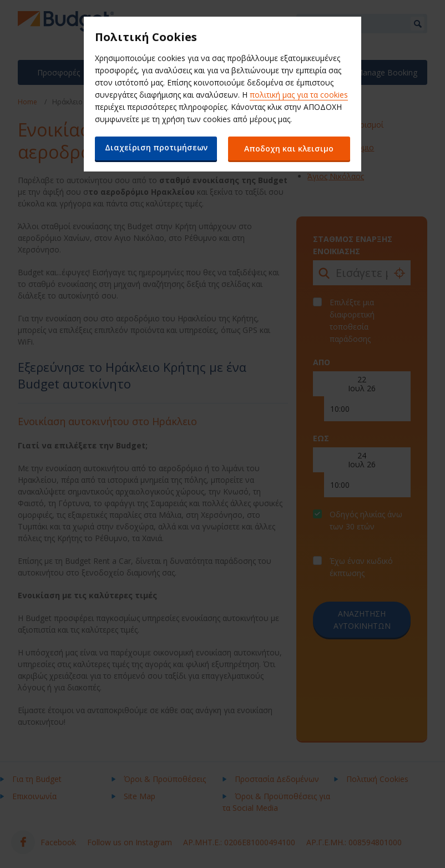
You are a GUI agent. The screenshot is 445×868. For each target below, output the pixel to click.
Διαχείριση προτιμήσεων (156, 147)
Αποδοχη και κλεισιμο (289, 148)
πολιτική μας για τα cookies (299, 95)
